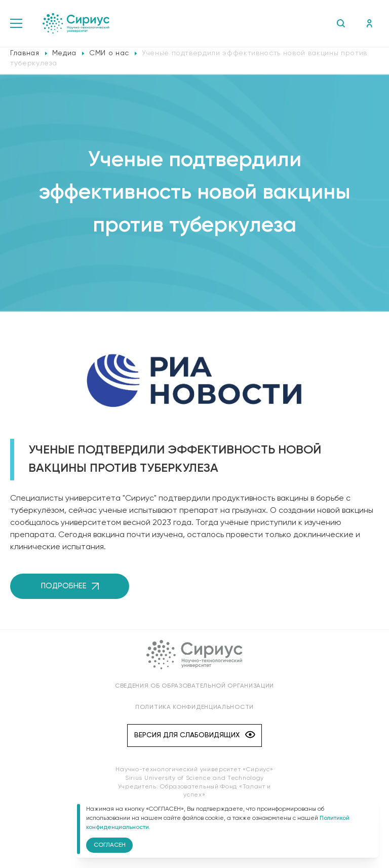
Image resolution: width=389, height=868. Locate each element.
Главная (25, 53)
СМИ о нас (109, 53)
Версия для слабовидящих (195, 735)
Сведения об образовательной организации (194, 686)
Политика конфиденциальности (194, 707)
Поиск (341, 23)
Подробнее (70, 586)
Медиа (64, 53)
